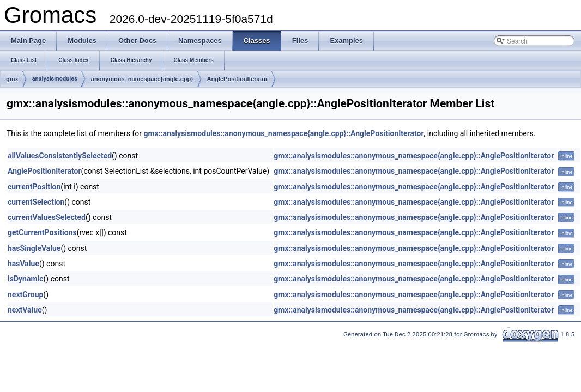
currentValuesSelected (47, 217)
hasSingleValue (34, 248)
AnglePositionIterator (238, 79)
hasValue (23, 264)
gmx (12, 79)
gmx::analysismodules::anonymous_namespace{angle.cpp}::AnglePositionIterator (283, 133)
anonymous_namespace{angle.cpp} (142, 79)
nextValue (25, 310)
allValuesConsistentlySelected (60, 156)
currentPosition (34, 187)
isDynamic (26, 279)
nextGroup (25, 295)
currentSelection (36, 202)
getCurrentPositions (42, 232)
